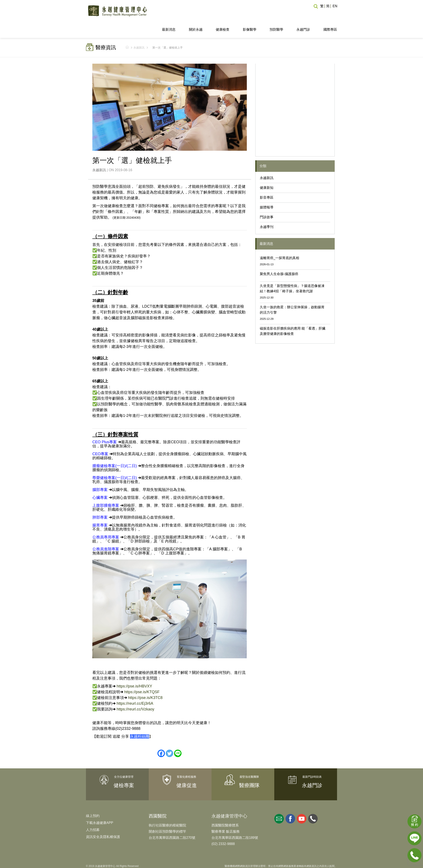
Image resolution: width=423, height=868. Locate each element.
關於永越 (196, 14)
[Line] (178, 737)
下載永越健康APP (100, 807)
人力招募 (93, 814)
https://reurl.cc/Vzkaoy (135, 693)
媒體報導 (267, 191)
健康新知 (267, 172)
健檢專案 (124, 769)
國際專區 (330, 14)
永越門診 (303, 14)
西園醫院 (158, 800)
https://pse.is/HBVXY (134, 670)
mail (279, 803)
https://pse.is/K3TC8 (145, 681)
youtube (302, 803)
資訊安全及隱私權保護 (103, 821)
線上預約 (93, 800)
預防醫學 (276, 14)
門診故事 (267, 201)
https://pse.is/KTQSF (142, 676)
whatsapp (313, 803)
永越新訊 (139, 32)
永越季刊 (267, 211)
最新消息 (169, 14)
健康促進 (187, 769)
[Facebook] (161, 737)
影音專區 (267, 181)
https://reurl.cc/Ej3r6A (135, 687)
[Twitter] (169, 737)
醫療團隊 (249, 769)
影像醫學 (250, 14)
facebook (290, 803)
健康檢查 (223, 14)
